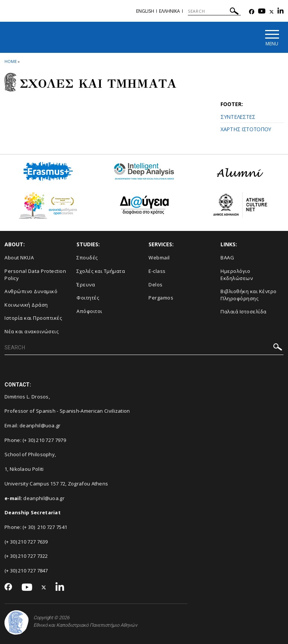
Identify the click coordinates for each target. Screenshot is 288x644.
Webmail (159, 258)
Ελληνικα (169, 11)
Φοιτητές (88, 298)
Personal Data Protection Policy (35, 275)
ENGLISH (145, 11)
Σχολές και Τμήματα (101, 271)
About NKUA (19, 258)
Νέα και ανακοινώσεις (31, 331)
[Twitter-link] (271, 12)
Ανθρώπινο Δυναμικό (31, 291)
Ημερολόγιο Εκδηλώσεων (237, 275)
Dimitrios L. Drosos (27, 397)
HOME (11, 61)
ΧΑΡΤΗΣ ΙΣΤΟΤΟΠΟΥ (246, 129)
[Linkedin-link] (280, 12)
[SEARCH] (214, 11)
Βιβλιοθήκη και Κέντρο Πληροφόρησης (249, 295)
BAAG (227, 258)
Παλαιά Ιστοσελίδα (244, 312)
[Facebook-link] (252, 12)
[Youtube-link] (262, 12)
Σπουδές (87, 258)
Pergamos (161, 298)
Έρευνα (86, 285)
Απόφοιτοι (89, 311)
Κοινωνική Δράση (26, 305)
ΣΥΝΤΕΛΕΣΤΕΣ (238, 117)
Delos (156, 285)
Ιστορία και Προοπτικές (33, 318)
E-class (157, 271)
